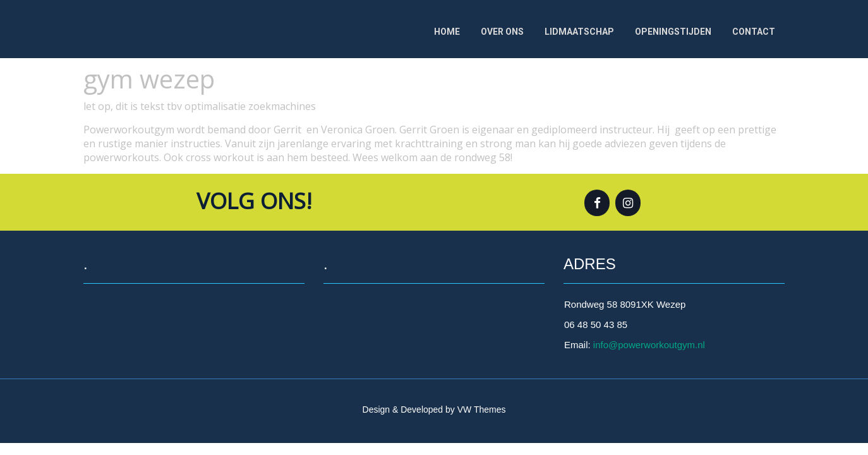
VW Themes (480, 409)
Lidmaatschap (579, 32)
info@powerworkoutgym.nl (649, 345)
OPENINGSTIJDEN (673, 32)
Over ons (502, 32)
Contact (754, 32)
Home (447, 32)
